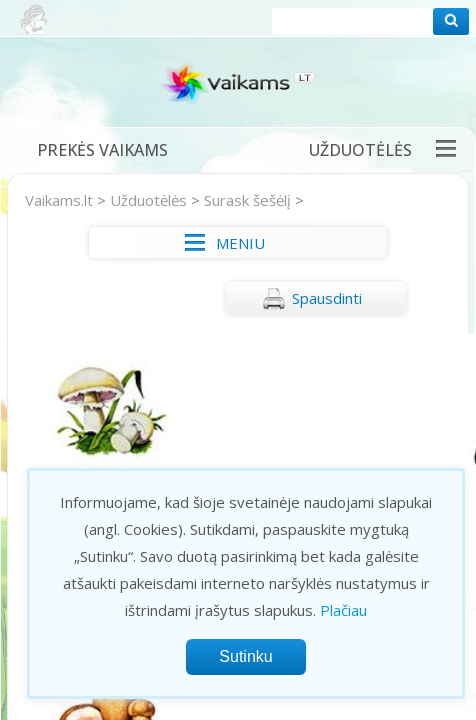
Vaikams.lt (59, 200)
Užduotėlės (360, 150)
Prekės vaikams (102, 150)
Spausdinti (312, 299)
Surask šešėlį (247, 200)
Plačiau (343, 610)
